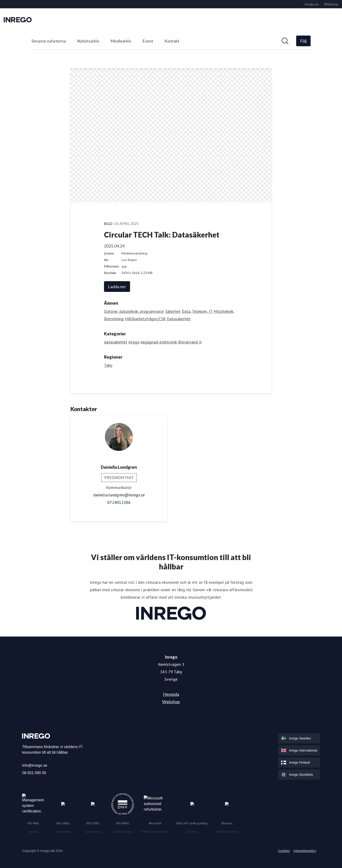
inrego (134, 342)
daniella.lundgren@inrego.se (119, 495)
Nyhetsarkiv (88, 41)
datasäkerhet (116, 342)
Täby (108, 365)
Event (148, 41)
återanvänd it (190, 342)
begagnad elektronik (159, 342)
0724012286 (119, 502)
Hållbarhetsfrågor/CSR (145, 319)
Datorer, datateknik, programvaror (134, 311)
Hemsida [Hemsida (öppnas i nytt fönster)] (171, 694)
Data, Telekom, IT (197, 311)
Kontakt (172, 41)
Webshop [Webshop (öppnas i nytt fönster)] (171, 702)
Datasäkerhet (179, 319)
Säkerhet (173, 311)
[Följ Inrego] (303, 41)
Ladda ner (117, 287)
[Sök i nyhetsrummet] (285, 41)
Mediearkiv (121, 41)
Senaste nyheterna (49, 41)
